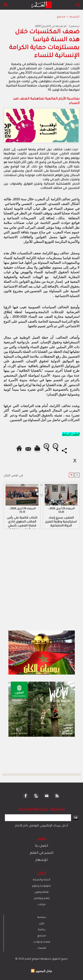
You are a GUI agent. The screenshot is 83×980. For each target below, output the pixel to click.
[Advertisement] (37, 490)
